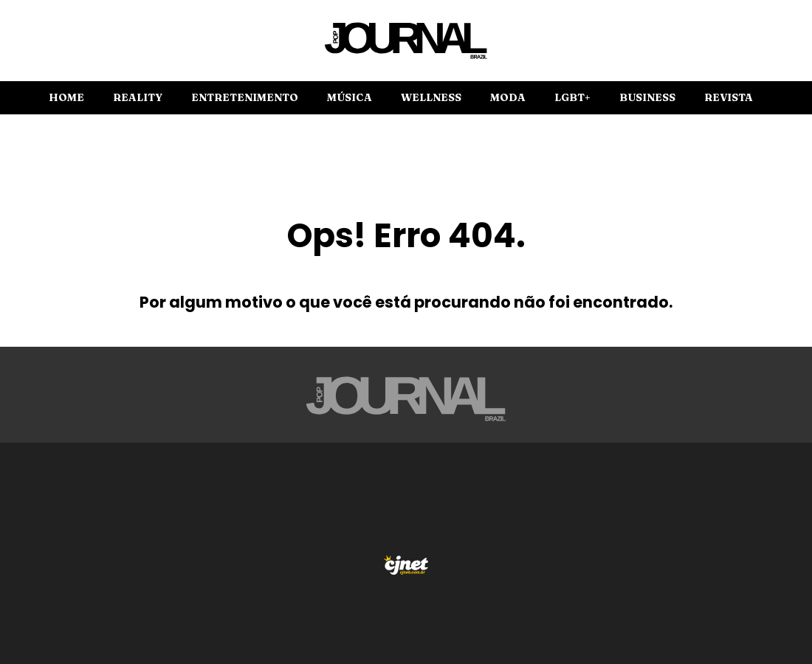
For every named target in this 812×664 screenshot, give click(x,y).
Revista (729, 97)
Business (647, 97)
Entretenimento (245, 97)
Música (350, 97)
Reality (138, 97)
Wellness (431, 97)
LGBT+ (572, 97)
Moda (508, 97)
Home (66, 97)
